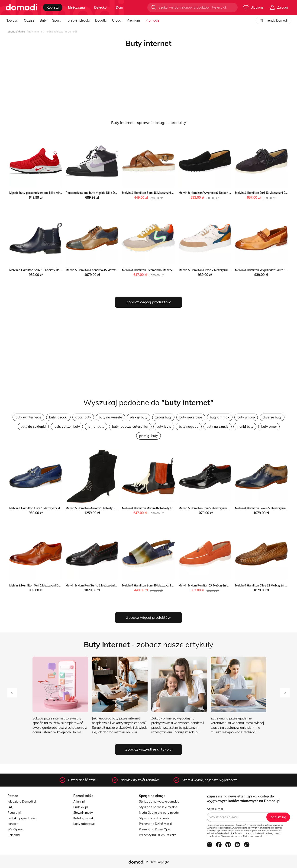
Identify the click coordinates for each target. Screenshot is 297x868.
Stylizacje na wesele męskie (158, 807)
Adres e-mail (215, 809)
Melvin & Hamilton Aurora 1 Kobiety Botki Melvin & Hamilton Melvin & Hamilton (118, 508)
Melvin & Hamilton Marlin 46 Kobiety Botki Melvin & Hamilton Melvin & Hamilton (174, 508)
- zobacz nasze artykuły (148, 645)
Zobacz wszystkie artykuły (148, 749)
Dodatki (101, 20)
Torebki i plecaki (78, 20)
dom (119, 7)
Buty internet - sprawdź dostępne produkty (149, 123)
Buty (43, 20)
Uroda (117, 20)
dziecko (100, 7)
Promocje (152, 20)
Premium (133, 20)
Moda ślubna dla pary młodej (159, 813)
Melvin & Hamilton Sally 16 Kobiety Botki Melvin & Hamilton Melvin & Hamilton (61, 270)
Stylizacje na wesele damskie (159, 801)
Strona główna (16, 32)
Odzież (29, 20)
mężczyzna (76, 7)
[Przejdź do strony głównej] (21, 7)
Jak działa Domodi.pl (22, 801)
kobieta (53, 7)
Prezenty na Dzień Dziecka (158, 835)
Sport (56, 20)
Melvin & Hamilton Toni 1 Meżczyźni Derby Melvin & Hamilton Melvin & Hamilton (61, 585)
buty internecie (28, 417)
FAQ (10, 807)
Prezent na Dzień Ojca (155, 829)
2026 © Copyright (157, 862)
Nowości (12, 20)
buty (58, 417)
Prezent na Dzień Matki (155, 824)
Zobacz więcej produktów (148, 302)
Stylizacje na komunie (154, 818)
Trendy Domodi (274, 20)
